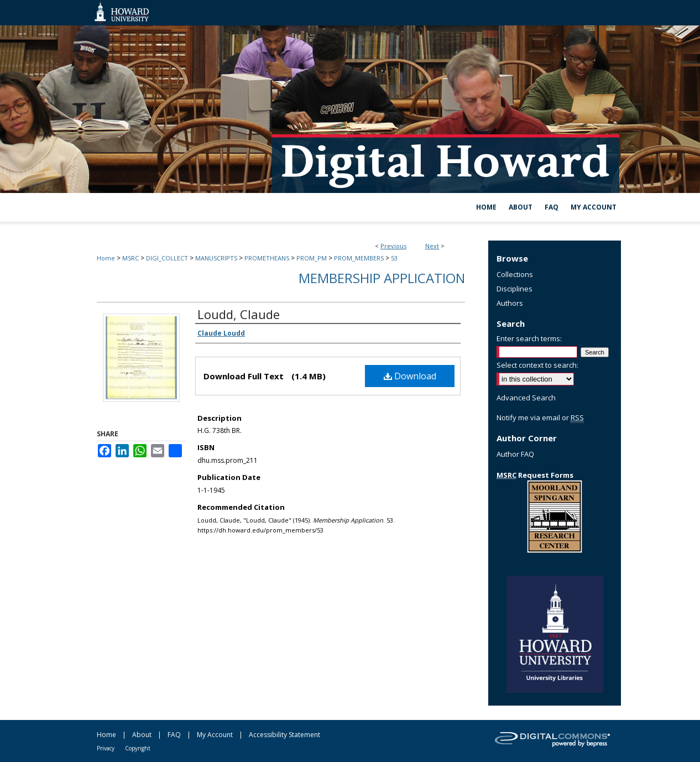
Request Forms (535, 475)
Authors (510, 303)
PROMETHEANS (267, 258)
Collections (515, 274)
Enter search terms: (529, 338)
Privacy (106, 748)
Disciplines (514, 289)
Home (106, 258)
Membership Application (382, 278)
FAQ (174, 735)
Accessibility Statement (284, 735)
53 (394, 258)
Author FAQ (515, 454)
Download (410, 376)
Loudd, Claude (239, 314)
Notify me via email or (540, 417)
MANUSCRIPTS (216, 258)
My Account (215, 735)
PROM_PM (312, 258)
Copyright (138, 748)
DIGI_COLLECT (167, 258)
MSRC (130, 258)
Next (432, 246)
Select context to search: (537, 365)
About (142, 735)
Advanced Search (526, 398)
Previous (393, 246)
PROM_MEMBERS (359, 258)
